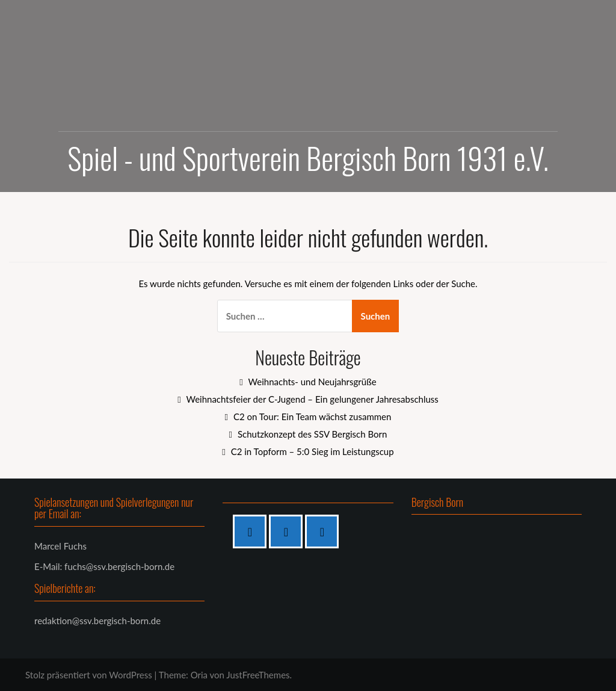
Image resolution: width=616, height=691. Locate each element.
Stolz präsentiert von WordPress (89, 675)
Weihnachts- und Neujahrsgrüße (313, 382)
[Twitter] (325, 531)
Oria (199, 675)
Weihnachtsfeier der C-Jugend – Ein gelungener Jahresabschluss (312, 399)
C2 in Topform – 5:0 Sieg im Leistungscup (313, 451)
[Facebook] (253, 531)
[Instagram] (289, 531)
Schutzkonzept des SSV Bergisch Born (312, 434)
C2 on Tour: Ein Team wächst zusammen (312, 417)
